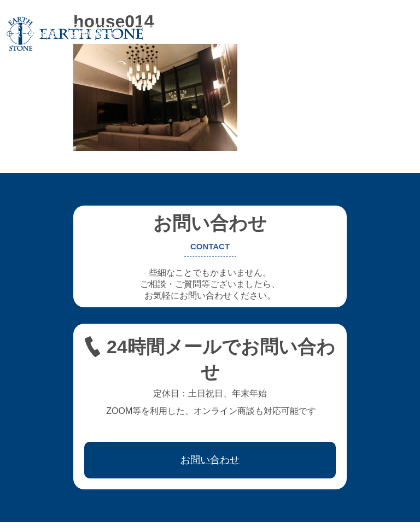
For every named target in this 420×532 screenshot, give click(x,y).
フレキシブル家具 (229, 26)
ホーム (25, 26)
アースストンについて (87, 26)
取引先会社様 (36, 34)
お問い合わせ (95, 34)
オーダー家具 (162, 26)
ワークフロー (347, 26)
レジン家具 (291, 26)
